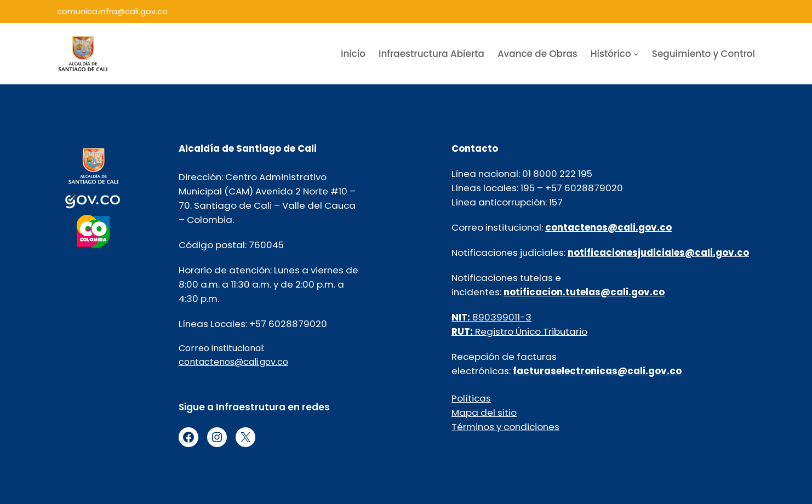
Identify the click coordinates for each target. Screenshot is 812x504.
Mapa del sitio (484, 413)
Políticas (471, 398)
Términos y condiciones (505, 427)
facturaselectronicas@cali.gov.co (597, 371)
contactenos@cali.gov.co (233, 362)
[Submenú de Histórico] (636, 54)
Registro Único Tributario (519, 331)
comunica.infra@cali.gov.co (112, 12)
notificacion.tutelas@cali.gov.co (584, 292)
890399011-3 (491, 317)
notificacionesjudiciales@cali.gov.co (658, 253)
